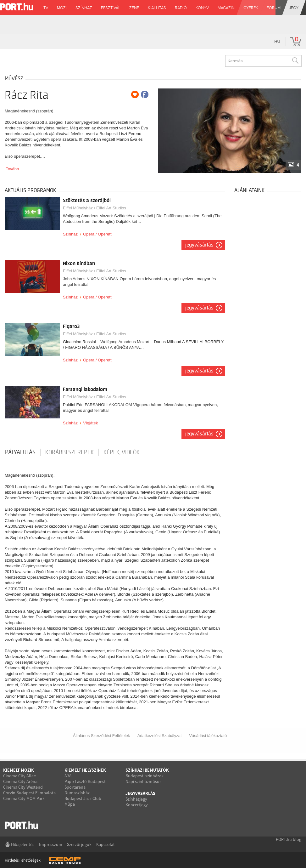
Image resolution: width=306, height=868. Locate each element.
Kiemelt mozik (19, 770)
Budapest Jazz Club (83, 798)
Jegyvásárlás (199, 245)
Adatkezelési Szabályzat (160, 736)
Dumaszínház (77, 793)
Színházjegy (136, 799)
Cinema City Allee (19, 776)
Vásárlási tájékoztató (208, 736)
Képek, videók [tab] (122, 452)
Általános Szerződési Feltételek (101, 736)
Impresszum (51, 844)
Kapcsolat (106, 844)
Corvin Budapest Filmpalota (29, 793)
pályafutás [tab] (20, 452)
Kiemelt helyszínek (85, 770)
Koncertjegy (137, 805)
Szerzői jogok (79, 844)
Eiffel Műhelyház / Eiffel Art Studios (95, 208)
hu (277, 41)
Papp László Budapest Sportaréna (85, 784)
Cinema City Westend (23, 787)
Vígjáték (90, 423)
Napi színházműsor (143, 781)
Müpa (70, 804)
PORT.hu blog (289, 839)
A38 (68, 776)
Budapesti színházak (145, 776)
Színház (70, 234)
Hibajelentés (23, 844)
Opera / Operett (97, 234)
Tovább (12, 169)
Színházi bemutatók (147, 770)
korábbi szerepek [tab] (70, 452)
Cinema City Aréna (20, 781)
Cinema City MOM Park (24, 798)
